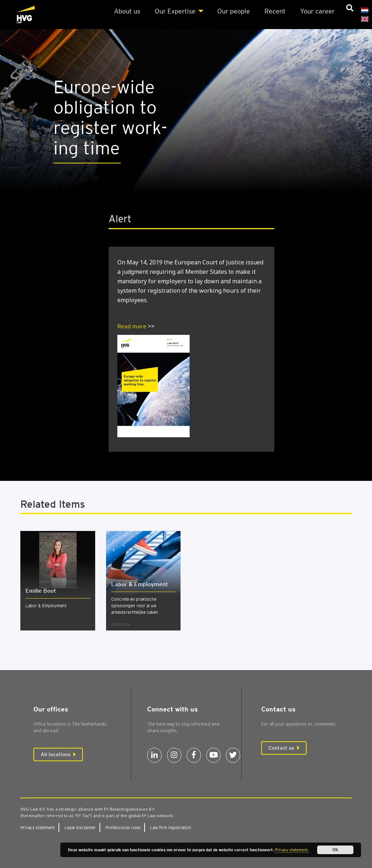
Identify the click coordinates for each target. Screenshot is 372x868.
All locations (56, 754)
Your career (317, 11)
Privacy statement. (292, 850)
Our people (234, 11)
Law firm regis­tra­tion (171, 828)
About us (127, 11)
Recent (275, 11)
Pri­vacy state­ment (38, 828)
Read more (132, 326)
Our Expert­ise (175, 11)
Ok (335, 850)
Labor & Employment (46, 606)
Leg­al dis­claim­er (80, 828)
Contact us (281, 748)
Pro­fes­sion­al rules (123, 828)
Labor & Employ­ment (139, 584)
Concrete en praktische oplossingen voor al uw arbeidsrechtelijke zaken (135, 606)
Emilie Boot (41, 591)
